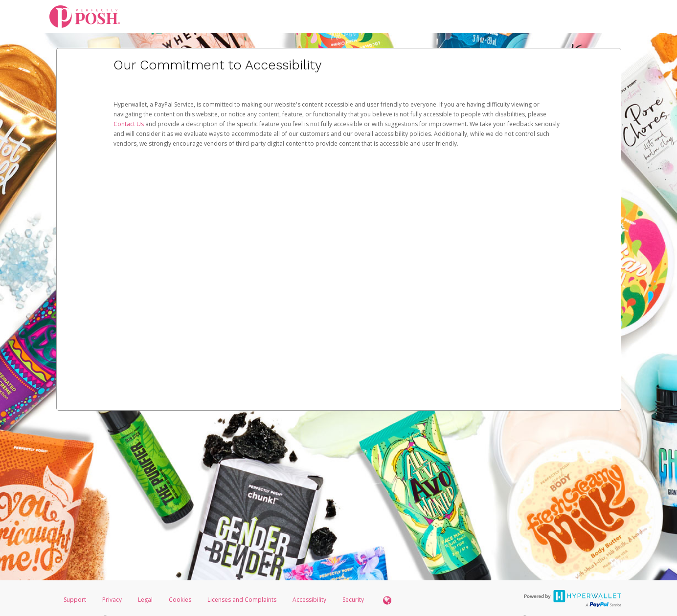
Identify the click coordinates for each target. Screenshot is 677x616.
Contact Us (129, 124)
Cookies (180, 600)
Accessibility (309, 600)
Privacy (112, 600)
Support (75, 600)
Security (353, 600)
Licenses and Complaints (243, 600)
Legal (145, 600)
